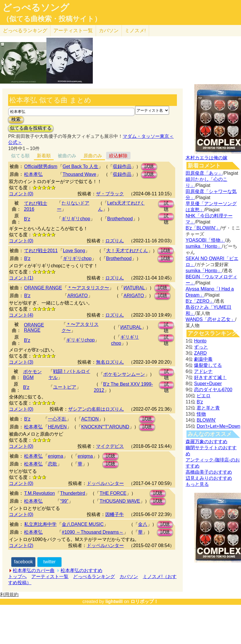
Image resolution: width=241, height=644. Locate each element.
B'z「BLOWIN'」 (203, 228)
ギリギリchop (76, 219)
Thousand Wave (79, 174)
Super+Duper (208, 384)
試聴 (149, 166)
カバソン (109, 31)
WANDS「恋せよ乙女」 (210, 319)
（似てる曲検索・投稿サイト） (52, 19)
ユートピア (65, 387)
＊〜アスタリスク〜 (88, 288)
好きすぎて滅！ (210, 377)
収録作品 (122, 166)
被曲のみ (67, 156)
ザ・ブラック (110, 194)
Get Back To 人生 (80, 166)
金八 (143, 524)
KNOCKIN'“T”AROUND (105, 427)
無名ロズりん (110, 362)
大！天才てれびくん (127, 251)
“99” (64, 501)
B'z (27, 219)
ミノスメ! (135, 31)
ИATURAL (134, 288)
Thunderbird (73, 493)
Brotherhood (120, 219)
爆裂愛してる (208, 365)
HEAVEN (57, 427)
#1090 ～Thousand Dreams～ (93, 532)
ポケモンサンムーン (124, 374)
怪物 (201, 414)
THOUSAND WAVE (120, 501)
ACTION (90, 419)
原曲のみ (93, 156)
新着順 (44, 156)
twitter (49, 562)
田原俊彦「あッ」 (204, 173)
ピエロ (204, 396)
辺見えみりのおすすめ (209, 478)
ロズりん (115, 241)
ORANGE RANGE (43, 288)
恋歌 (52, 464)
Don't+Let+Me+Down (218, 426)
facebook (23, 562)
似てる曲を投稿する (31, 128)
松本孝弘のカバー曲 (34, 570)
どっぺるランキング (94, 577)
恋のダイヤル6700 (213, 390)
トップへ (17, 577)
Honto (200, 341)
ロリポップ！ (144, 601)
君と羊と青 (208, 408)
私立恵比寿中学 (40, 524)
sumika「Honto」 (204, 246)
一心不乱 (57, 419)
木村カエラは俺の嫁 (206, 158)
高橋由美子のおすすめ (209, 472)
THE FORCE (113, 493)
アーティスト (73, 31)
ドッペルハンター (105, 483)
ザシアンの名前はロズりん (96, 409)
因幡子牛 (115, 514)
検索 (16, 119)
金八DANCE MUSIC (83, 524)
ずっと (201, 347)
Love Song (74, 251)
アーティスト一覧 (50, 577)
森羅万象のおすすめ (206, 442)
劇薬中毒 (203, 359)
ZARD (200, 353)
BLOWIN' (206, 420)
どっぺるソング (36, 8)
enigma (55, 456)
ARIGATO (78, 296)
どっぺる (25, 31)
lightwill (114, 601)
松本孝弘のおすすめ (81, 570)
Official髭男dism (41, 166)
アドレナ (203, 371)
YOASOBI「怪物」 (205, 240)
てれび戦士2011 (41, 251)
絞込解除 (118, 156)
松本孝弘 (33, 174)
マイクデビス (110, 446)
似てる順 (20, 156)
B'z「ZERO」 (200, 301)
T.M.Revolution (39, 493)
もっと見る (197, 484)
